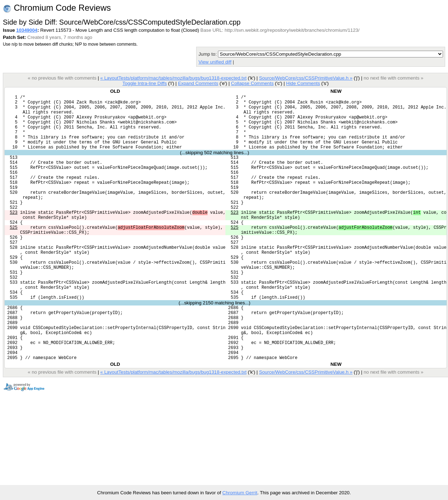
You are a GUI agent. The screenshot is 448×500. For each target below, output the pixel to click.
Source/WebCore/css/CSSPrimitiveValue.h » (306, 78)
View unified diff (215, 62)
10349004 (27, 30)
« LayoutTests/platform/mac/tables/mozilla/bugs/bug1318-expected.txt (173, 78)
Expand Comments (198, 83)
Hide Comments (303, 83)
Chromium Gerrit (240, 493)
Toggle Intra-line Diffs (144, 83)
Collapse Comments (252, 83)
